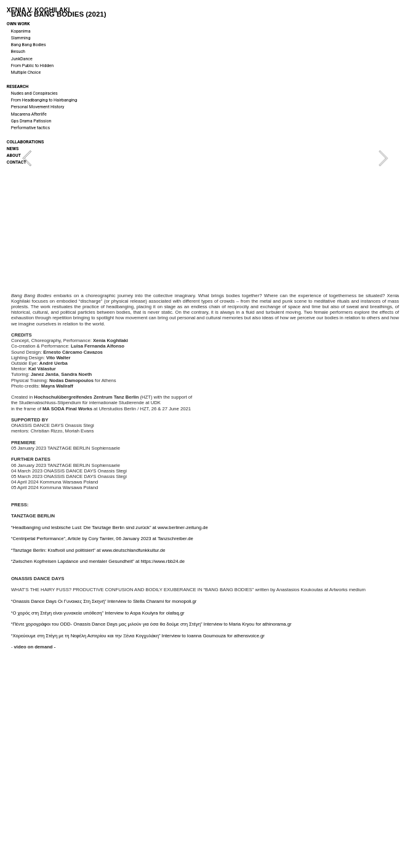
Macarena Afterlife (29, 114)
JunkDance (22, 59)
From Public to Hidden (32, 66)
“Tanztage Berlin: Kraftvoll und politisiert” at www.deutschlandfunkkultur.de (88, 550)
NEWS (13, 149)
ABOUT (14, 155)
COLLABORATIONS (25, 142)
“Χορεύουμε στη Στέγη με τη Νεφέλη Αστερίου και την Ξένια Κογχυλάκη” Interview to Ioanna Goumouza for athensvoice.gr (138, 636)
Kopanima (21, 31)
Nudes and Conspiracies (34, 93)
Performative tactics (30, 128)
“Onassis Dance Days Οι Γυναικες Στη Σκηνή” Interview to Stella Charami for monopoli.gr (104, 601)
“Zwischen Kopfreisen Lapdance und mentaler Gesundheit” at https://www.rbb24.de (98, 561)
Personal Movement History (38, 107)
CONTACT (17, 162)
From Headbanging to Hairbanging (44, 100)
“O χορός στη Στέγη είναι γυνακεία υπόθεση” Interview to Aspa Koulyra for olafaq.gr (98, 613)
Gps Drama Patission (31, 121)
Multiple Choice (26, 72)
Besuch (18, 51)
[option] (205, 158)
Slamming (21, 38)
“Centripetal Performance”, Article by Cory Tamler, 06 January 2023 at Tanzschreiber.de (102, 539)
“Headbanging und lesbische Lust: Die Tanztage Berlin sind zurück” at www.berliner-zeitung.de (110, 528)
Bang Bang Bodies (29, 45)
